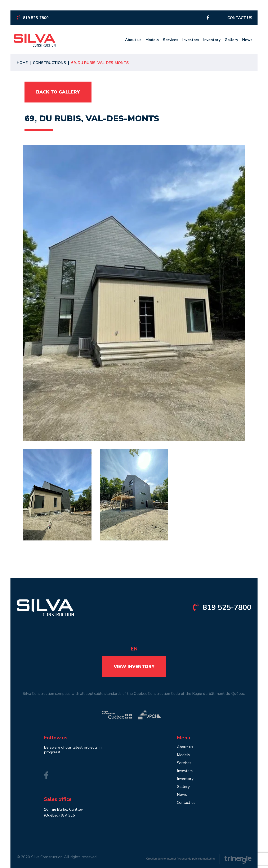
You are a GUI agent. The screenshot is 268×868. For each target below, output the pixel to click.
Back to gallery (58, 92)
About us (133, 40)
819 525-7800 (33, 18)
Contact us (240, 18)
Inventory (212, 40)
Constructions (49, 63)
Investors (191, 40)
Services (171, 40)
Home (22, 63)
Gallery (231, 40)
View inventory (134, 667)
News (247, 40)
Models (152, 40)
